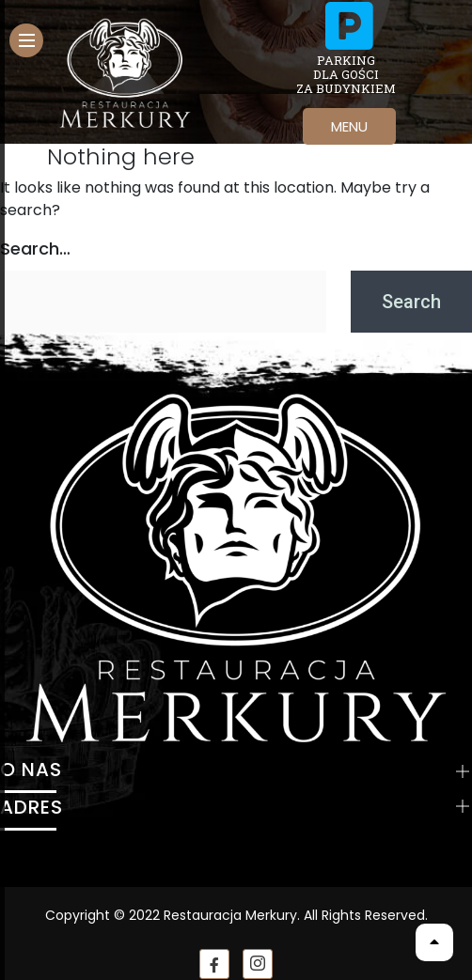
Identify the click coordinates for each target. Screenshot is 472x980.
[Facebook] (214, 964)
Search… (35, 249)
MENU (349, 126)
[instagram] (258, 964)
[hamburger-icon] (26, 40)
